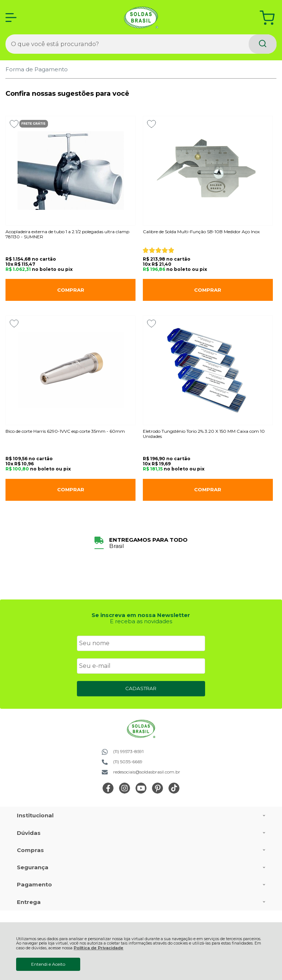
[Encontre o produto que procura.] (263, 44)
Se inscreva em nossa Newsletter (141, 615)
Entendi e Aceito (48, 964)
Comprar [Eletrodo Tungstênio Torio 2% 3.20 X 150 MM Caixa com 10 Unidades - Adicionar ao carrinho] (208, 489)
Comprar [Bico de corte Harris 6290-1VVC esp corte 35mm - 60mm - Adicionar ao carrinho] (71, 489)
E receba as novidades (141, 621)
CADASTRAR (141, 688)
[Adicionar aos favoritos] (14, 124)
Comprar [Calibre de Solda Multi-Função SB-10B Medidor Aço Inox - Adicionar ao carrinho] (208, 290)
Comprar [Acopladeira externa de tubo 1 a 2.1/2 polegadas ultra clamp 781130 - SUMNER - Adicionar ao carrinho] (71, 290)
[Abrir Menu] (11, 18)
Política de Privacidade (99, 948)
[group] (141, 543)
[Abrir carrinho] (267, 18)
